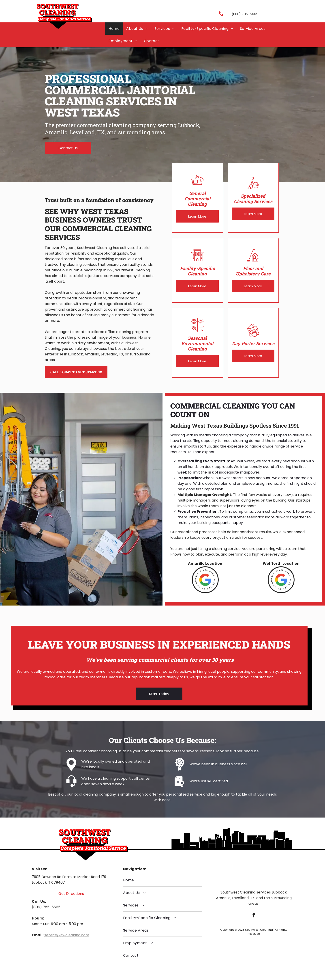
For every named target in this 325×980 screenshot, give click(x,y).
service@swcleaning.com (67, 935)
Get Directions (71, 894)
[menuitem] (114, 29)
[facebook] (254, 916)
